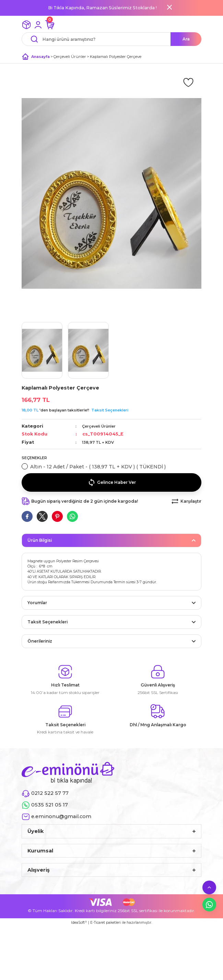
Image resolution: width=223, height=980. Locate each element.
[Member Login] (38, 25)
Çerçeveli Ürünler (99, 426)
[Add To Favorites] (188, 82)
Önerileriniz (40, 641)
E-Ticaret (98, 923)
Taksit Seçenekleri (110, 410)
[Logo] (68, 773)
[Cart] (50, 25)
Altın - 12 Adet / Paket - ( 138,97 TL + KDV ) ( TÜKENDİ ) (98, 467)
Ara (186, 39)
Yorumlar (37, 603)
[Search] (111, 39)
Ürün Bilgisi (40, 540)
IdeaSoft (79, 923)
